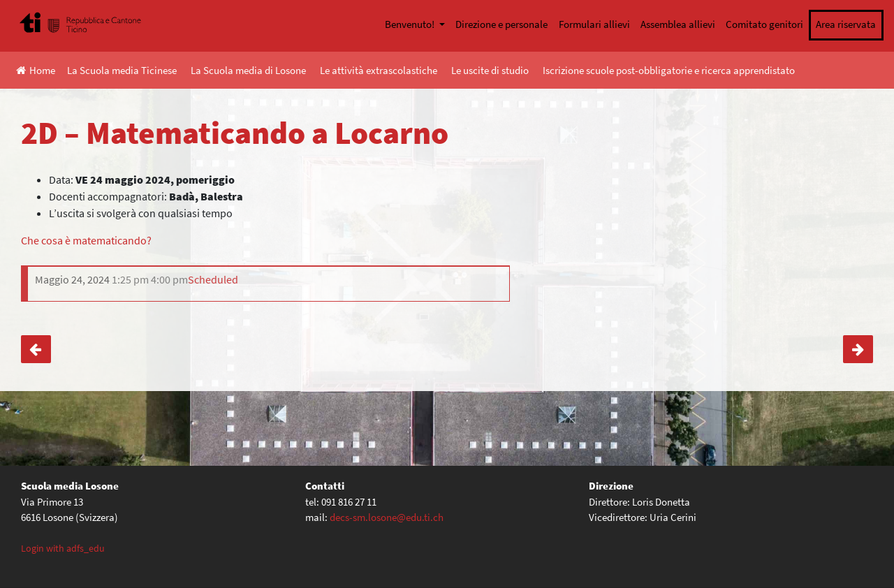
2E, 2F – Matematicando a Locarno (36, 349)
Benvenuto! (411, 24)
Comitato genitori (764, 24)
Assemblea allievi (678, 24)
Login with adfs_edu (63, 548)
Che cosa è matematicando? (86, 240)
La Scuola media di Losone (248, 70)
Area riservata (846, 24)
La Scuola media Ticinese (122, 70)
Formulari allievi (594, 24)
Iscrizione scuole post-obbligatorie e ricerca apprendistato (669, 70)
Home (36, 70)
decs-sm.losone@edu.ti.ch (387, 517)
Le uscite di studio (490, 70)
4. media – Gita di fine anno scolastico (858, 349)
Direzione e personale (501, 24)
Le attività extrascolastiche (379, 70)
